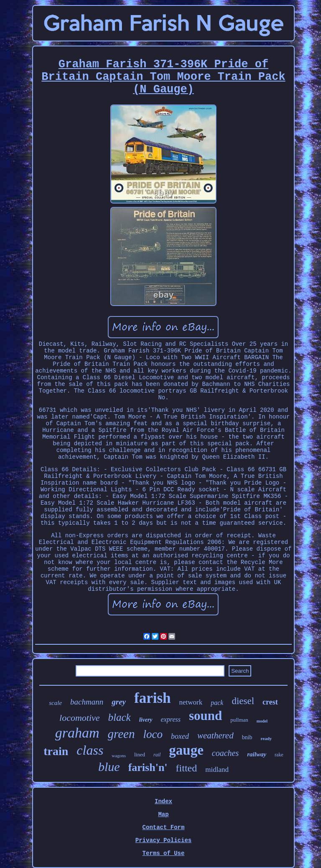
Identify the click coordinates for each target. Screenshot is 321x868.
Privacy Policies (163, 840)
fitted (187, 768)
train (56, 751)
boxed (180, 736)
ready (266, 738)
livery (146, 720)
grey (119, 702)
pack (217, 703)
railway (257, 754)
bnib (247, 737)
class (90, 750)
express (171, 719)
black (120, 717)
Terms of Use (164, 853)
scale (55, 703)
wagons (119, 756)
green (121, 734)
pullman (239, 720)
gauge (186, 750)
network (191, 702)
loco (153, 734)
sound (205, 716)
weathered (215, 735)
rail (157, 755)
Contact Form (164, 827)
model (262, 721)
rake (279, 755)
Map (163, 814)
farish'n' (148, 767)
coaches (225, 753)
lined (140, 754)
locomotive (80, 718)
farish (153, 698)
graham (77, 733)
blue (109, 767)
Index (163, 802)
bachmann (87, 702)
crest (270, 702)
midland (217, 770)
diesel (243, 701)
